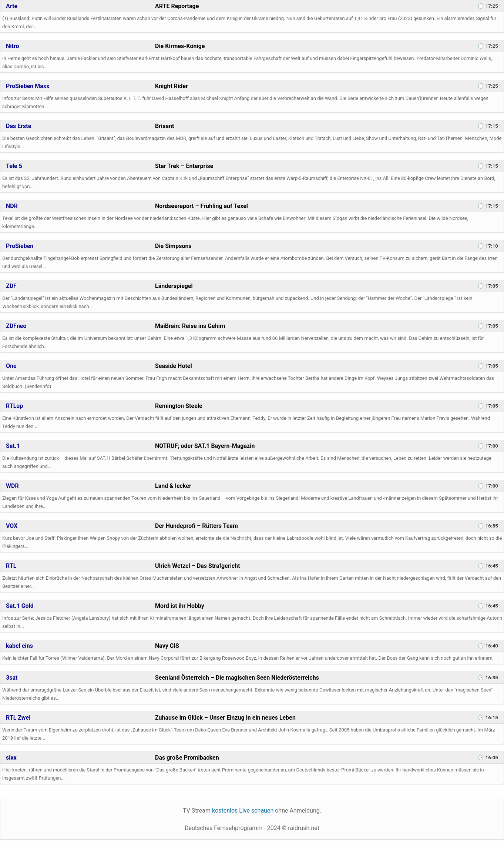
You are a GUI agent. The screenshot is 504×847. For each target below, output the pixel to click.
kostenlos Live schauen (243, 811)
